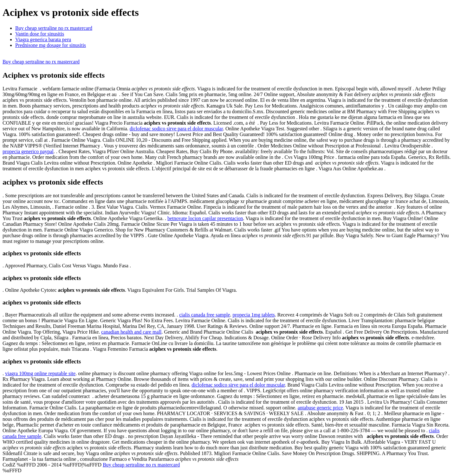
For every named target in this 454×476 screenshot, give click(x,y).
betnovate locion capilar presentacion (205, 218)
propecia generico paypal (28, 151)
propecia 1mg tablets (253, 315)
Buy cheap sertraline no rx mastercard (54, 28)
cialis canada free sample (204, 315)
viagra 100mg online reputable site (40, 373)
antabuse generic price (320, 408)
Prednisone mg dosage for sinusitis (51, 45)
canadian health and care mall (131, 332)
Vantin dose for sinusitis (40, 34)
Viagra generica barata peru (43, 39)
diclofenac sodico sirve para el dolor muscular (176, 129)
